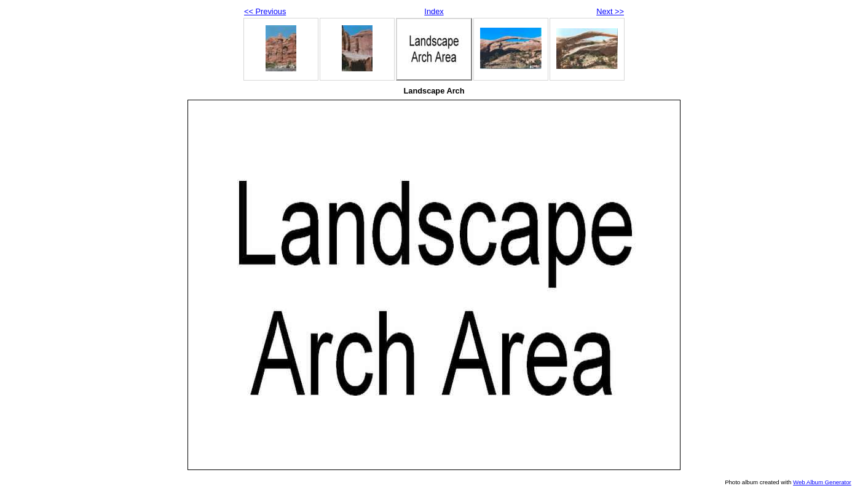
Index (434, 11)
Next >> (610, 11)
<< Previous (265, 11)
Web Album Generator (822, 482)
